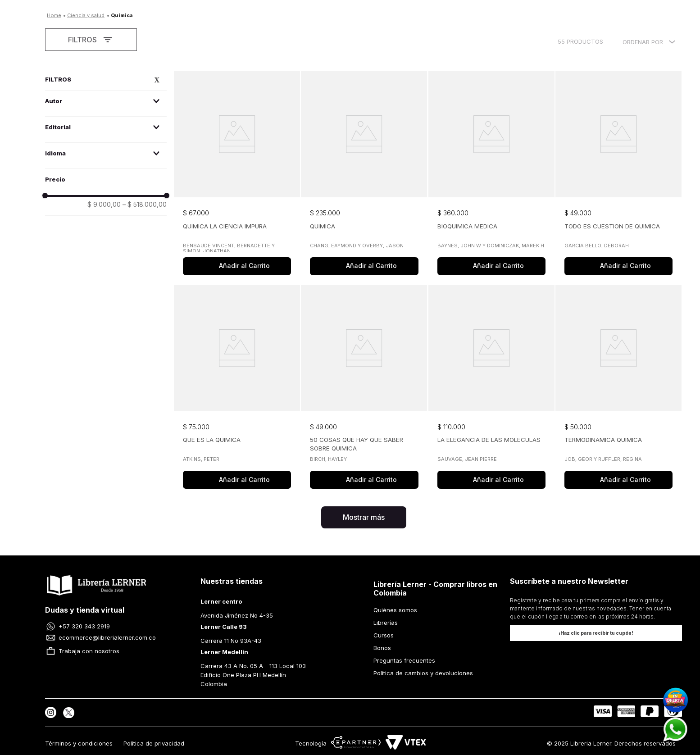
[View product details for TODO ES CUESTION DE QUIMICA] (618, 174)
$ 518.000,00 (145, 205)
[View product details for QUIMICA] (364, 174)
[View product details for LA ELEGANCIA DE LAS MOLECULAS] (491, 388)
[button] (106, 101)
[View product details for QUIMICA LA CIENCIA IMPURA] (237, 174)
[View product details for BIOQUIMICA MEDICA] (491, 174)
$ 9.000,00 (104, 205)
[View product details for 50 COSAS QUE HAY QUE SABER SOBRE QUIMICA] (364, 388)
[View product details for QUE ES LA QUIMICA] (237, 388)
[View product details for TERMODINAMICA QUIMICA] (618, 388)
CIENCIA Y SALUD (86, 15)
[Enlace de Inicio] (54, 16)
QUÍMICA (122, 15)
